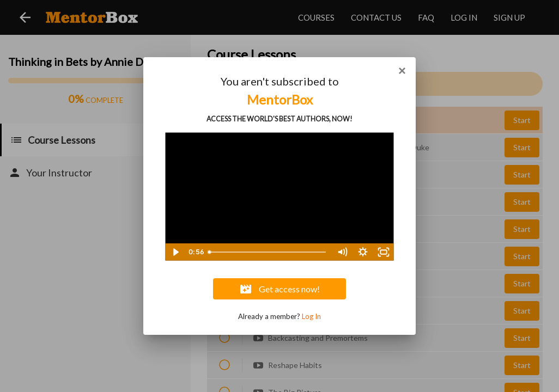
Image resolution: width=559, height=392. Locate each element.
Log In (311, 316)
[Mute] (342, 252)
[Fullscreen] (384, 252)
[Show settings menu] (363, 252)
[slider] (268, 252)
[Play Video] (175, 252)
